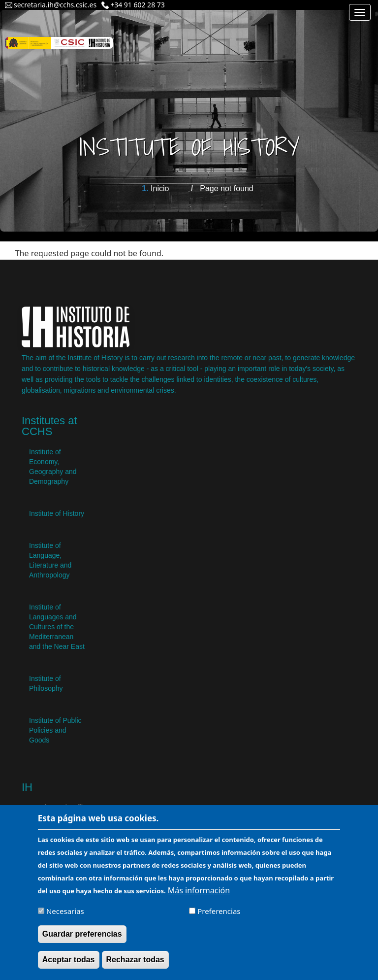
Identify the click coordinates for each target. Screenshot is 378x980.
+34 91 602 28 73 (138, 5)
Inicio (160, 188)
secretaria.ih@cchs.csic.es (55, 5)
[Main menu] (360, 12)
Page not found (227, 188)
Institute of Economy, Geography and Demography (53, 467)
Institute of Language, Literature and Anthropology (50, 560)
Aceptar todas (69, 962)
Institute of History (57, 513)
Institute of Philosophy (46, 683)
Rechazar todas (135, 962)
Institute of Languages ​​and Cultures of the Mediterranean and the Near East (57, 627)
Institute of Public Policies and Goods (55, 730)
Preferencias (219, 913)
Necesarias (65, 913)
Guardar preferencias (82, 936)
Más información (199, 893)
